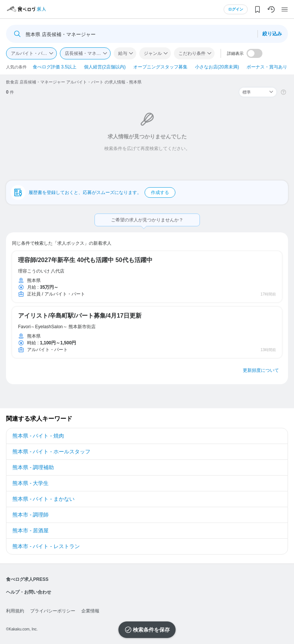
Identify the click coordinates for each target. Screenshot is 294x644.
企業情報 (90, 611)
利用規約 (15, 611)
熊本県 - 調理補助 (33, 467)
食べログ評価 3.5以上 (55, 67)
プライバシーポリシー (53, 611)
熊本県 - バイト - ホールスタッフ (51, 452)
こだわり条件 (192, 53)
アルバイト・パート (31, 53)
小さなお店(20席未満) (217, 67)
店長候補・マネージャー (88, 53)
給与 (123, 53)
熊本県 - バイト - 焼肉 (38, 436)
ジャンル (153, 53)
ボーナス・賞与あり (267, 67)
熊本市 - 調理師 (30, 515)
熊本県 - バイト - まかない (43, 499)
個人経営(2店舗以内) (105, 67)
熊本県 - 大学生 (30, 483)
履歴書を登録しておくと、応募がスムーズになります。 (102, 192)
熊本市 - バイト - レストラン (46, 546)
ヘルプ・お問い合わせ (29, 592)
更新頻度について (261, 370)
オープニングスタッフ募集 (160, 67)
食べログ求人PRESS (27, 579)
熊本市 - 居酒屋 (30, 530)
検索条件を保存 (151, 630)
